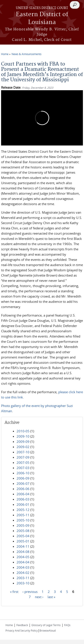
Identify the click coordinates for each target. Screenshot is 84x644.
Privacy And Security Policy (22, 630)
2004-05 (23, 557)
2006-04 (23, 494)
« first (14, 592)
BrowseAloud (48, 630)
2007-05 (23, 462)
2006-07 (23, 483)
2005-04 (23, 536)
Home (5, 54)
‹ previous (30, 592)
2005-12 (23, 510)
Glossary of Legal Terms (46, 625)
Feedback (22, 625)
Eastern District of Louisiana (42, 18)
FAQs (67, 625)
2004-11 (23, 546)
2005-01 (23, 541)
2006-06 (23, 489)
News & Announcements (27, 54)
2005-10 (23, 520)
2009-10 (23, 436)
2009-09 (23, 441)
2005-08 (23, 531)
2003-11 (23, 578)
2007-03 (23, 468)
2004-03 (23, 567)
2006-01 (23, 504)
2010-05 (23, 431)
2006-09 (23, 478)
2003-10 (23, 583)
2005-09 (23, 525)
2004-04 (23, 562)
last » (51, 597)
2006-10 (23, 473)
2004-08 (23, 552)
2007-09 (23, 457)
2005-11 (23, 515)
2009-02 (23, 447)
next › (39, 597)
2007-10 (23, 452)
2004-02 (23, 573)
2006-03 (23, 499)
